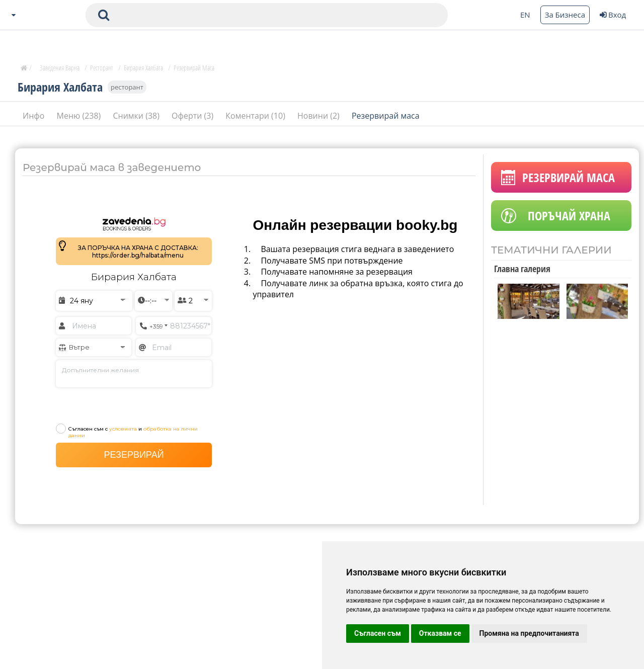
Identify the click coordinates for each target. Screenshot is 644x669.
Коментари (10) (256, 115)
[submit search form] (104, 15)
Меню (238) (80, 115)
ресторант (127, 87)
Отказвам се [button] (440, 633)
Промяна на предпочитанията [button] (529, 633)
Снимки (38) (137, 115)
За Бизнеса (565, 15)
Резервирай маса (386, 115)
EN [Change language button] (525, 15)
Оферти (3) (193, 115)
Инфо (35, 115)
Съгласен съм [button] (378, 633)
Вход (613, 15)
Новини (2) (319, 115)
